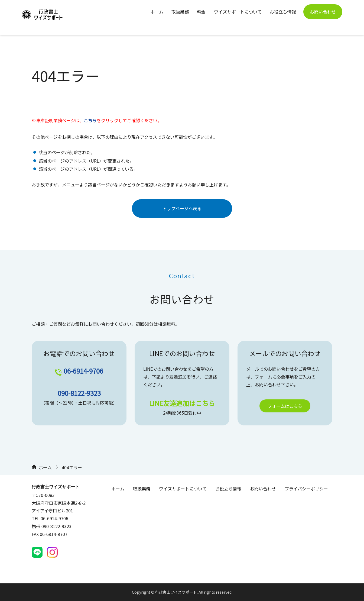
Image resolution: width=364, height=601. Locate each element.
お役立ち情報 (282, 12)
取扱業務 (178, 12)
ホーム (154, 12)
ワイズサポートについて (236, 12)
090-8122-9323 (79, 393)
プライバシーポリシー (306, 489)
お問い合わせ (323, 12)
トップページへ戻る (182, 208)
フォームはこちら (285, 406)
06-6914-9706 (83, 371)
